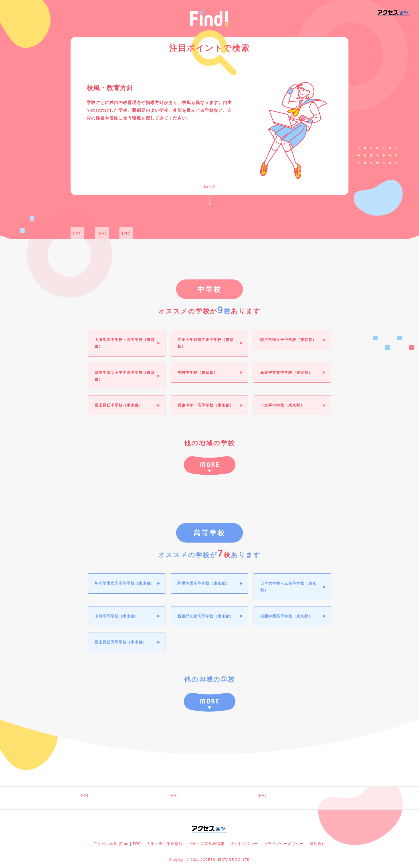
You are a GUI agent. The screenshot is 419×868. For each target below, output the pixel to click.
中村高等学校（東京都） (117, 617)
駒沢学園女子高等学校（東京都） (125, 584)
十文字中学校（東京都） (283, 405)
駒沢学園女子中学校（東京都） (289, 340)
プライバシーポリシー (284, 845)
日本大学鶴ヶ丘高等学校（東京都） (289, 587)
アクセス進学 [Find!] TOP (117, 845)
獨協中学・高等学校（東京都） (206, 405)
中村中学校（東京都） (198, 373)
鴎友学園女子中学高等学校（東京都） (125, 376)
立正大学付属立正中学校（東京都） (206, 343)
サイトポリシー (244, 845)
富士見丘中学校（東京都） (119, 405)
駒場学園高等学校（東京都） (204, 584)
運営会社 (317, 845)
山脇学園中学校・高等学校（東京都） (125, 343)
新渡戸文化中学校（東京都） (287, 373)
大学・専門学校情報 (165, 845)
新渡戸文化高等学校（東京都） (206, 617)
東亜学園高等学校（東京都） (287, 617)
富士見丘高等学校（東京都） (121, 643)
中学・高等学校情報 (206, 845)
